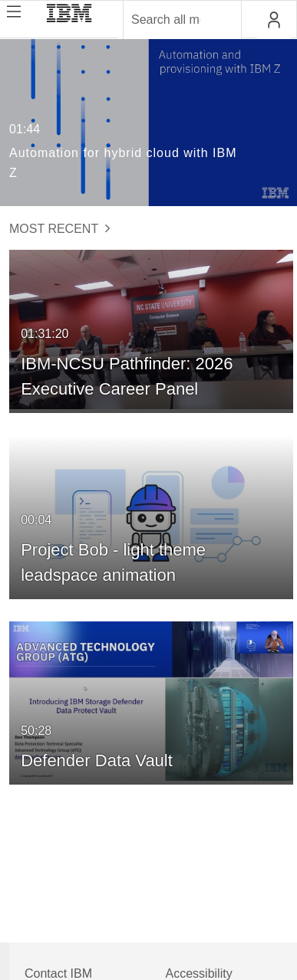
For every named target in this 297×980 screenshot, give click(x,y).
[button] (274, 20)
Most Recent (60, 229)
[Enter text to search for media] (166, 20)
